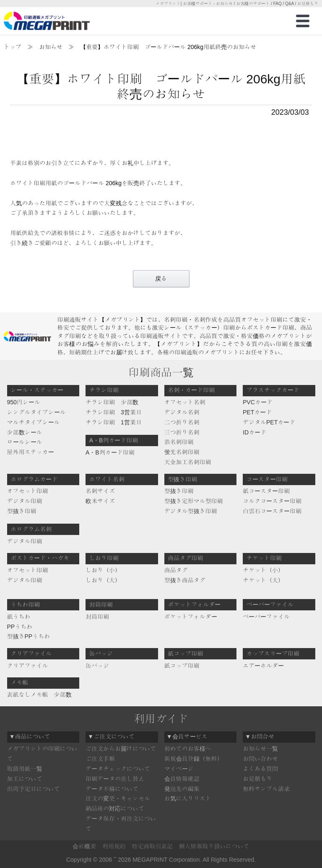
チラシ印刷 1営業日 (114, 422)
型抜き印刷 (22, 511)
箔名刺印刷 (179, 442)
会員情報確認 (182, 779)
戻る (161, 279)
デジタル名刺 (182, 412)
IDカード (254, 432)
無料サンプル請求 (266, 789)
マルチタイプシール (34, 422)
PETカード (257, 412)
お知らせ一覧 (260, 749)
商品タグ (176, 570)
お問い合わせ (260, 759)
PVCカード (258, 402)
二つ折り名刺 (182, 422)
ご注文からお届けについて (121, 749)
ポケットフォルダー (191, 617)
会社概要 (84, 846)
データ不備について (112, 789)
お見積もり (257, 779)
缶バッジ (97, 666)
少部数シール (25, 432)
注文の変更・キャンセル (118, 798)
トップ (13, 47)
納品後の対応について (115, 809)
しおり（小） (103, 570)
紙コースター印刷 (266, 491)
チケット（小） (263, 570)
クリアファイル (28, 666)
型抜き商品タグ (185, 580)
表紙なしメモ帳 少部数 (39, 695)
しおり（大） (103, 580)
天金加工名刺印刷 (188, 462)
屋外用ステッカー (31, 452)
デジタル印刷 (25, 501)
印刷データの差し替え (115, 779)
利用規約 (114, 846)
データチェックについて (118, 769)
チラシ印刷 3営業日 (114, 412)
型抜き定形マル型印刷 (194, 501)
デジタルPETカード (269, 422)
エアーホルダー (263, 666)
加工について (25, 779)
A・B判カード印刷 (110, 452)
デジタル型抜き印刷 (191, 511)
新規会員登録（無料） (194, 759)
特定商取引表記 (152, 846)
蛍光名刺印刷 (182, 452)
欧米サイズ (100, 501)
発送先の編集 (182, 789)
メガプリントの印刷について (42, 754)
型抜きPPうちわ (29, 636)
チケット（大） (263, 580)
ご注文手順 (100, 759)
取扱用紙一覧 (25, 769)
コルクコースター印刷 (272, 501)
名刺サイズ (100, 491)
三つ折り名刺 (182, 432)
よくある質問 (260, 769)
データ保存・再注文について (121, 824)
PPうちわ (20, 627)
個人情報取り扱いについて (214, 846)
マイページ (179, 769)
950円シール (24, 402)
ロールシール (25, 442)
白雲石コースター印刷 (272, 511)
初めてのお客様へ (188, 749)
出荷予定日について (34, 789)
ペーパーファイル (266, 617)
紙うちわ (19, 617)
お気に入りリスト (188, 798)
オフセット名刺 (185, 402)
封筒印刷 (97, 617)
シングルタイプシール (36, 412)
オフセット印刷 (28, 491)
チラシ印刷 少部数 (112, 402)
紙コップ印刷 (182, 666)
